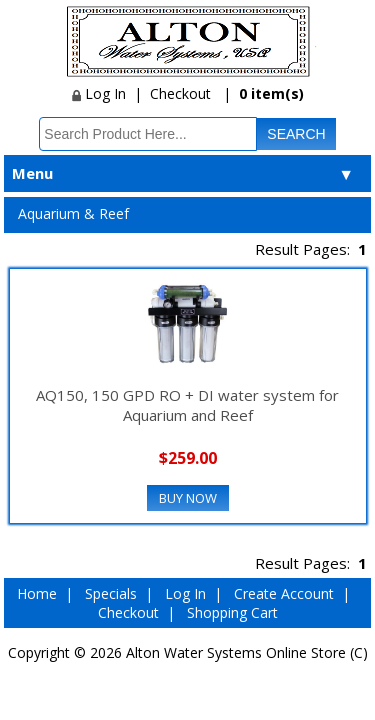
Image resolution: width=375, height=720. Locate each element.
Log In (99, 93)
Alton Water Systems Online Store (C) (247, 652)
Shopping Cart (232, 612)
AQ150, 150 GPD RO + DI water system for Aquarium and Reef (187, 405)
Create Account (284, 593)
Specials (111, 593)
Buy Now (188, 498)
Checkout (180, 93)
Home (37, 593)
